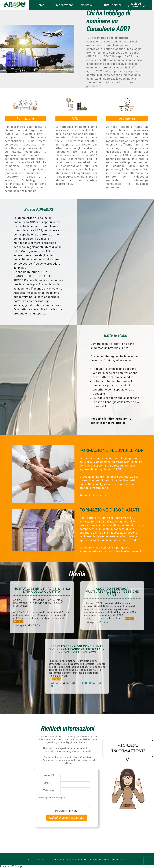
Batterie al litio (116, 335)
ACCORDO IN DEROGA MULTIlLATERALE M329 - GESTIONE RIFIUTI (112, 592)
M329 (105, 622)
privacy (124, 860)
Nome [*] (49, 775)
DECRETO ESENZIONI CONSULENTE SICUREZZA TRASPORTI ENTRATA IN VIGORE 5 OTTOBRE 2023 (77, 649)
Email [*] (49, 783)
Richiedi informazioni (68, 728)
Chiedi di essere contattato (67, 818)
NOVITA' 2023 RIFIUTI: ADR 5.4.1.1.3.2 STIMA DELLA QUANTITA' (42, 590)
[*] (57, 811)
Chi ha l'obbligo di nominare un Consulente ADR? (108, 21)
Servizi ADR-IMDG (39, 209)
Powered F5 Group (11, 866)
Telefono (49, 790)
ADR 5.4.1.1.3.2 (40, 625)
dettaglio (18, 621)
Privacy (73, 811)
